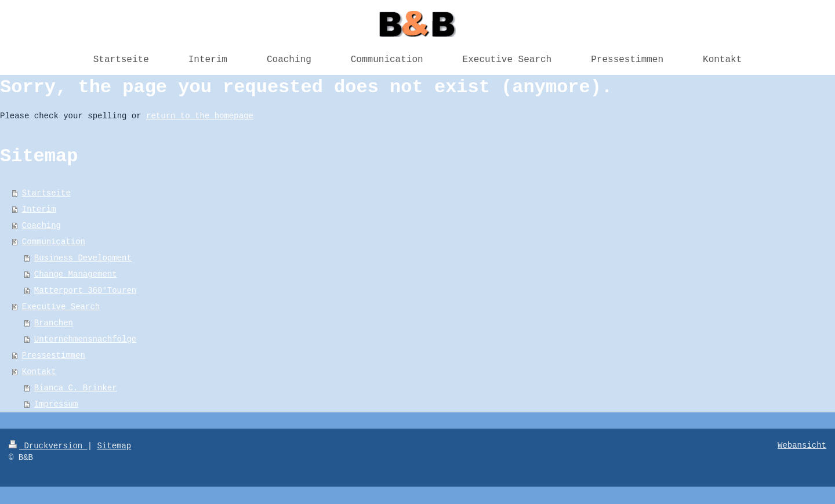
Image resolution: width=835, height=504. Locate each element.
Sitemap (114, 446)
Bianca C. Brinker (76, 388)
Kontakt (39, 372)
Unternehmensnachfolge (85, 339)
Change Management (76, 274)
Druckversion (48, 446)
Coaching (41, 226)
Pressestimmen (54, 356)
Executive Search (61, 307)
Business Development (83, 258)
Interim (39, 209)
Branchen (54, 323)
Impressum (56, 404)
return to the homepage (200, 116)
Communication (54, 242)
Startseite (46, 193)
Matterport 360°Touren (85, 291)
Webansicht (802, 445)
